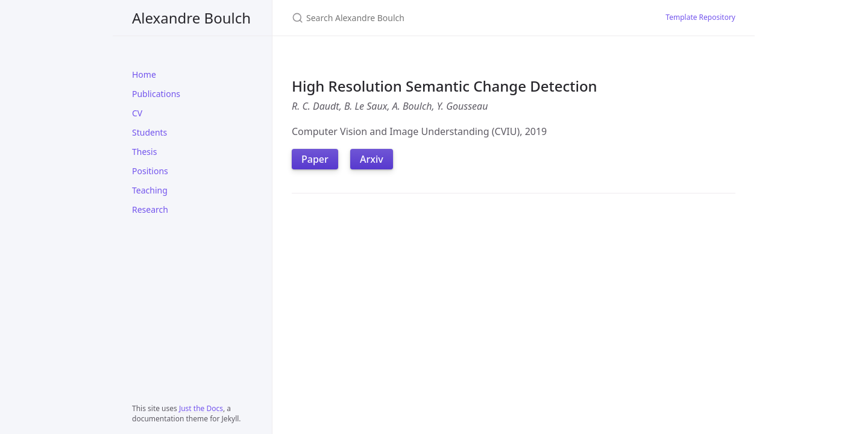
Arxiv (372, 159)
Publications (156, 94)
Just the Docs (201, 408)
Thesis (144, 152)
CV (137, 113)
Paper (315, 159)
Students (149, 132)
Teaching (150, 190)
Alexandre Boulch (191, 18)
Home (144, 74)
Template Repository (700, 17)
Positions (150, 171)
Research (150, 209)
